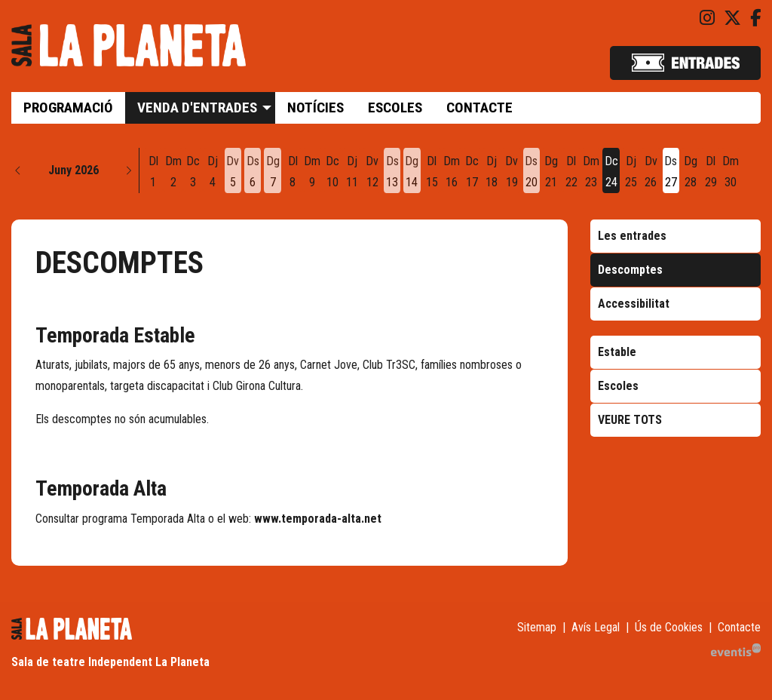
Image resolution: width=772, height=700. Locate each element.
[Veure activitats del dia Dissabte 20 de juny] (532, 172)
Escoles (618, 386)
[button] (18, 170)
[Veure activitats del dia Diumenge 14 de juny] (412, 172)
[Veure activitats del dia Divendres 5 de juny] (233, 172)
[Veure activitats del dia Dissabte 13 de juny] (392, 172)
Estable (617, 352)
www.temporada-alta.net (318, 519)
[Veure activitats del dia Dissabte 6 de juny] (253, 172)
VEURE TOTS (630, 420)
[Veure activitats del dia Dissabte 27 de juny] (671, 172)
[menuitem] (707, 18)
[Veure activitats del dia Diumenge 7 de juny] (272, 172)
